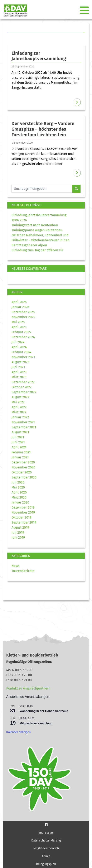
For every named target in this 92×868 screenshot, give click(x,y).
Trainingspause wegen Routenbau (37, 230)
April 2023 (19, 372)
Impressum (46, 833)
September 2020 (24, 477)
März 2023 (19, 377)
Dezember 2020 (23, 462)
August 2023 (20, 362)
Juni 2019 (18, 537)
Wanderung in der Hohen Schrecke (44, 711)
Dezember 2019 (23, 507)
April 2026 (19, 302)
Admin (46, 856)
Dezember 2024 (23, 337)
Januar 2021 (20, 457)
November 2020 (23, 467)
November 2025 (23, 317)
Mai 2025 (18, 322)
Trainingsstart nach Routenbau (35, 225)
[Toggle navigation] (85, 11)
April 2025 (19, 327)
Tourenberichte (23, 571)
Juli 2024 (18, 342)
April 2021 (19, 447)
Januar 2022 (20, 417)
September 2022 (24, 392)
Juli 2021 (18, 437)
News (15, 566)
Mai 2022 (18, 402)
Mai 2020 (18, 487)
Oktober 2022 (21, 387)
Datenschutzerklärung (46, 841)
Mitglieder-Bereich (46, 848)
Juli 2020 (18, 482)
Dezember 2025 (23, 312)
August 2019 (20, 527)
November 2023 (23, 357)
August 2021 (20, 432)
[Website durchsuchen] (42, 189)
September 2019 (24, 522)
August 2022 (20, 397)
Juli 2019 (18, 532)
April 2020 (19, 492)
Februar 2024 (21, 352)
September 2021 (24, 427)
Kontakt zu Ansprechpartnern (28, 688)
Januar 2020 (20, 502)
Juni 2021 (18, 442)
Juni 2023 (18, 367)
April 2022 (19, 407)
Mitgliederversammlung (36, 723)
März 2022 (19, 412)
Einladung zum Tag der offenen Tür (37, 250)
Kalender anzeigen (18, 732)
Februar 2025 (21, 332)
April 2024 (19, 347)
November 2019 (23, 512)
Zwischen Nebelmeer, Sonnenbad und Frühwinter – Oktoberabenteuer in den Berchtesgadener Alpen (40, 240)
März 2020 (19, 497)
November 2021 (23, 422)
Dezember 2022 (23, 382)
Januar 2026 (20, 307)
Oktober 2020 (22, 472)
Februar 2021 (21, 452)
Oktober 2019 (21, 517)
